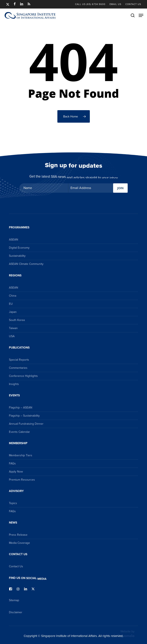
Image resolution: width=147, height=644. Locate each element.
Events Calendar (19, 432)
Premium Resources (22, 480)
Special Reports (19, 360)
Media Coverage (19, 543)
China (13, 296)
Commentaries (18, 368)
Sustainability (17, 256)
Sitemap (14, 600)
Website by (124, 634)
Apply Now (16, 472)
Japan (13, 312)
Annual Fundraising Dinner (26, 424)
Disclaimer (16, 612)
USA (12, 336)
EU (11, 304)
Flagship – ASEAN (21, 408)
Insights (14, 384)
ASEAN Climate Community (26, 264)
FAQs (12, 463)
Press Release (18, 535)
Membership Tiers (21, 455)
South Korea (17, 320)
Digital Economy (19, 248)
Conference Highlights (23, 376)
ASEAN (14, 240)
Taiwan (13, 328)
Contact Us (16, 566)
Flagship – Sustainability (24, 416)
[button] (141, 15)
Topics (13, 503)
